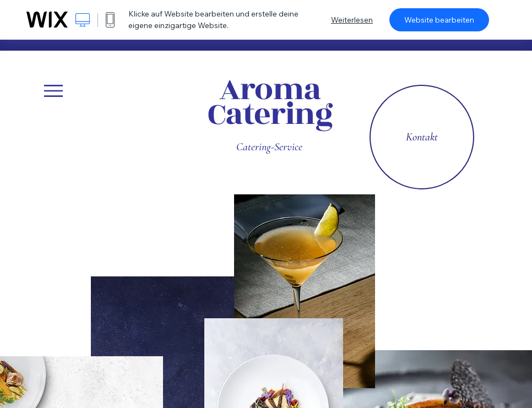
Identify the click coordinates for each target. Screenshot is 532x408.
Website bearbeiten (439, 20)
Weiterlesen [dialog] (352, 20)
